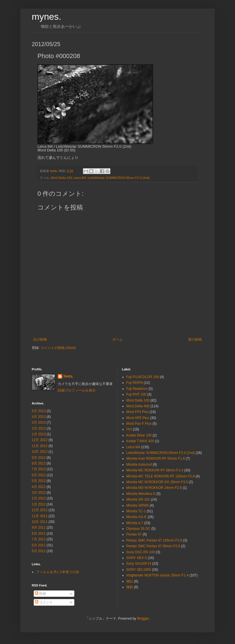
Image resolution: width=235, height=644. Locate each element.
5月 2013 (39, 411)
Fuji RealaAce (137, 389)
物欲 (130, 587)
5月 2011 (39, 551)
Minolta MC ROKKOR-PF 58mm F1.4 (155, 470)
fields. (68, 376)
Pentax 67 (134, 534)
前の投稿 (195, 339)
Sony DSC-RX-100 (141, 552)
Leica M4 (80, 178)
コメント (44, 602)
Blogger (143, 619)
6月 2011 (39, 545)
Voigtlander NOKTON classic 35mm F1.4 (158, 575)
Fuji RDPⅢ (135, 383)
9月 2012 (39, 458)
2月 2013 (39, 428)
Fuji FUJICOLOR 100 (143, 377)
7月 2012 (39, 469)
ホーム (117, 339)
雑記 (130, 581)
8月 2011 (39, 534)
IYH (129, 429)
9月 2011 (39, 528)
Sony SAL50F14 (139, 564)
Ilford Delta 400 (138, 406)
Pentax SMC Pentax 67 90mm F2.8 (153, 546)
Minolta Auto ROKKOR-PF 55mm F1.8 (156, 459)
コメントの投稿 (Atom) (58, 348)
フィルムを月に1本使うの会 (58, 572)
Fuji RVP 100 (136, 394)
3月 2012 (39, 493)
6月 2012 (39, 475)
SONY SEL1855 (139, 570)
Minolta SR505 (138, 505)
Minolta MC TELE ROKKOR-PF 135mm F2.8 (161, 476)
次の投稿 (40, 339)
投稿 (40, 594)
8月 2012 (39, 463)
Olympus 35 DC (139, 529)
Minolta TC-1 (136, 511)
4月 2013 (39, 417)
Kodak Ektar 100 (139, 435)
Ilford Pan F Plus (139, 424)
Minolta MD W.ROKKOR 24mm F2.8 (154, 488)
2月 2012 (39, 498)
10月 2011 (40, 522)
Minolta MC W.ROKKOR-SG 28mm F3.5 (157, 482)
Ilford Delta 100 (61, 178)
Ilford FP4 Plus (138, 412)
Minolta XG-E (137, 517)
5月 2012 (39, 481)
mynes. (46, 17)
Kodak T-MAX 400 (140, 441)
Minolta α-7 (135, 523)
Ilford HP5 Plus (138, 418)
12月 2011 (40, 510)
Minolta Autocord (139, 465)
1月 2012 (39, 504)
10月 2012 (40, 452)
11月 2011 (40, 516)
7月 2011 (39, 539)
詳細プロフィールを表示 (77, 390)
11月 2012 (40, 446)
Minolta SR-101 (138, 499)
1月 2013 (39, 434)
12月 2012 (40, 440)
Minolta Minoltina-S (141, 494)
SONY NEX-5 (137, 558)
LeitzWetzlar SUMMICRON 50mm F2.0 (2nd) (119, 178)
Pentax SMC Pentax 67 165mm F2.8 (154, 540)
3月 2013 (39, 422)
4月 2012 (39, 487)
